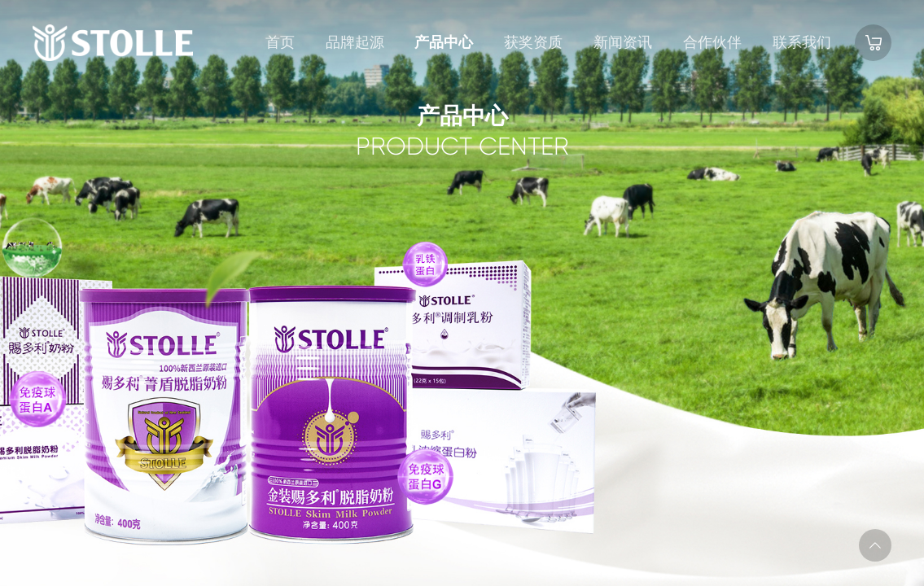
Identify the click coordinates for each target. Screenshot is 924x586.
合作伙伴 (712, 42)
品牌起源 (355, 42)
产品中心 (444, 42)
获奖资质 (533, 42)
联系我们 (802, 42)
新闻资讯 (623, 42)
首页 (280, 42)
